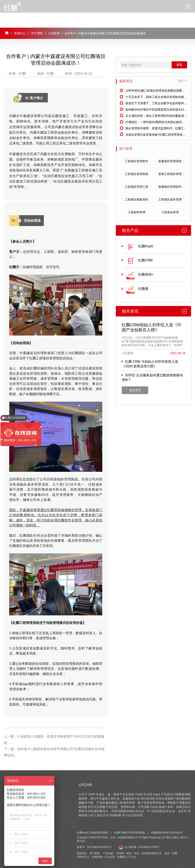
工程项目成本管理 (170, 199)
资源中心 (20, 33)
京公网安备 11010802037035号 (139, 847)
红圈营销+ (146, 275)
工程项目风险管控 (137, 199)
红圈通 (143, 289)
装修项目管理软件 (170, 187)
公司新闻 (54, 33)
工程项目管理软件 (137, 161)
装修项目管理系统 (170, 161)
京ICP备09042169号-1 (99, 847)
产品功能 (108, 853)
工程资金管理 (170, 212)
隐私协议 (82, 853)
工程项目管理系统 (137, 174)
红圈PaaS (146, 246)
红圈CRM (145, 260)
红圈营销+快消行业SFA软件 (167, 833)
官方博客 (37, 33)
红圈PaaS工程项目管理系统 (92, 833)
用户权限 (95, 853)
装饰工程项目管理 (170, 174)
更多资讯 (135, 390)
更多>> (182, 81)
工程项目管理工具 (137, 187)
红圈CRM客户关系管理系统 (130, 833)
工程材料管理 (137, 212)
